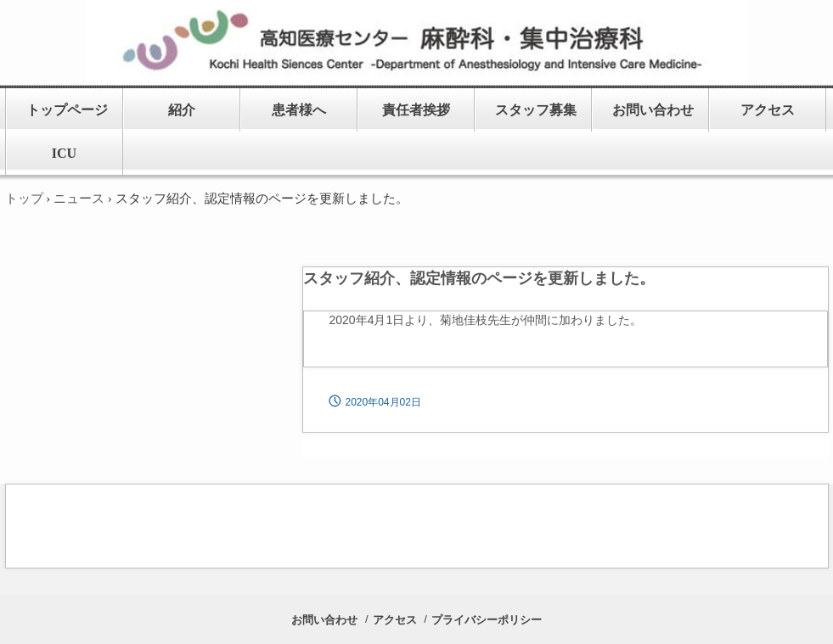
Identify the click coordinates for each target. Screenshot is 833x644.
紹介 (182, 110)
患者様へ (299, 110)
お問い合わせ (653, 110)
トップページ (67, 110)
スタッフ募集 (536, 110)
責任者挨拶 (416, 110)
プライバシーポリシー (487, 620)
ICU (64, 153)
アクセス (768, 110)
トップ (24, 199)
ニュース (79, 199)
